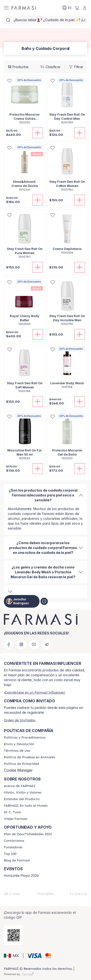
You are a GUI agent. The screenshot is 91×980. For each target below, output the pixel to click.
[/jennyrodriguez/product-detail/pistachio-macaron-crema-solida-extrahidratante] (25, 102)
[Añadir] (38, 133)
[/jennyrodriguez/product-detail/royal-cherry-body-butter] (25, 304)
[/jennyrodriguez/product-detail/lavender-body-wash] (67, 369)
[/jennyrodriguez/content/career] (16, 819)
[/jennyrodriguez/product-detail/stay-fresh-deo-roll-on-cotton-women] (67, 169)
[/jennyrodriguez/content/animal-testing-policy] (29, 757)
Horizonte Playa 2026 (21, 876)
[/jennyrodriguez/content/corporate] (26, 806)
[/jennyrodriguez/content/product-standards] (22, 799)
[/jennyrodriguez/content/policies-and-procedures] (25, 738)
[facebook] (9, 644)
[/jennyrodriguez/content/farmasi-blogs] (17, 861)
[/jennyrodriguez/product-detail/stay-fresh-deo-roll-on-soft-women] (25, 371)
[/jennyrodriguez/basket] (77, 8)
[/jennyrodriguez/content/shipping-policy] (19, 744)
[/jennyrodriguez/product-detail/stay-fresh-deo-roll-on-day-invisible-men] (67, 304)
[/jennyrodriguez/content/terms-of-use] (17, 751)
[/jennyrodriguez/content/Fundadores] (13, 847)
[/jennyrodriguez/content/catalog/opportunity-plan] (28, 834)
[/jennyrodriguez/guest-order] (20, 720)
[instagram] (21, 644)
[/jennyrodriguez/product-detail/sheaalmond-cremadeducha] (25, 169)
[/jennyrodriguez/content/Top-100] (10, 854)
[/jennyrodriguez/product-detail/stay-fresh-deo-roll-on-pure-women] (25, 237)
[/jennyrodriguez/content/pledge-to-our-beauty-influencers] (12, 812)
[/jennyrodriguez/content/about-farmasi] (20, 786)
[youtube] (34, 644)
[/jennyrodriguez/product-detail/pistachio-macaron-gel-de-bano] (67, 438)
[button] (13, 956)
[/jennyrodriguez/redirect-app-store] (14, 935)
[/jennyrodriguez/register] (34, 692)
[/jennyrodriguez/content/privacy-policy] (21, 764)
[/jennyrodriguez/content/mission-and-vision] (23, 793)
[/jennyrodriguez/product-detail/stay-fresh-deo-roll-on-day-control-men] (67, 102)
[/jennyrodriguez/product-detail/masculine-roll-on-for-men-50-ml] (25, 438)
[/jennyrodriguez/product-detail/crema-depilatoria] (67, 235)
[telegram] (47, 644)
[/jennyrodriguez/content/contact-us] (14, 841)
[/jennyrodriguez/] (24, 8)
